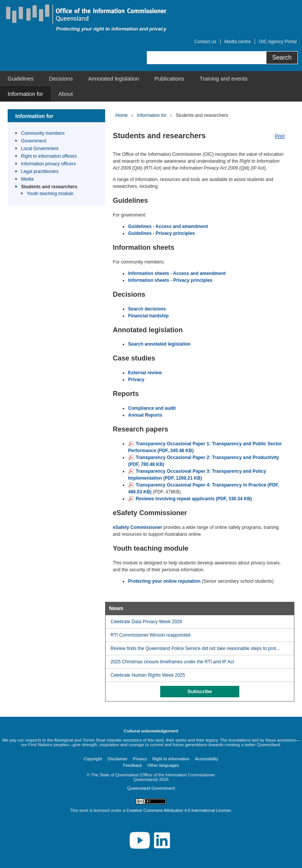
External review (145, 373)
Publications (169, 79)
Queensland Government (151, 788)
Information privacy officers (48, 164)
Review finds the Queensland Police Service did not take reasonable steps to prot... (195, 648)
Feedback (132, 765)
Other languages (163, 765)
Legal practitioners (40, 171)
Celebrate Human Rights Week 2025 (148, 675)
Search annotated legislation (159, 344)
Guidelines (21, 79)
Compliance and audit (152, 408)
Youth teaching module (50, 194)
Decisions (61, 79)
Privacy (136, 380)
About (66, 94)
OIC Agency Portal (278, 42)
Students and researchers (49, 187)
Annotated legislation (114, 79)
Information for (25, 94)
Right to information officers (49, 156)
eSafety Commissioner (137, 527)
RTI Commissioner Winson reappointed (150, 635)
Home (122, 115)
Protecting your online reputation (164, 581)
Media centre (238, 42)
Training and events (224, 79)
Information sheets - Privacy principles (170, 280)
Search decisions (147, 309)
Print (280, 136)
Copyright (93, 759)
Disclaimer (117, 759)
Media (27, 179)
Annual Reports (146, 415)
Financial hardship (148, 316)
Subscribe (200, 691)
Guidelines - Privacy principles (162, 233)
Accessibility (207, 759)
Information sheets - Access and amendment (177, 273)
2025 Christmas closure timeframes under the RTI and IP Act (172, 662)
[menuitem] (21, 79)
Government (34, 141)
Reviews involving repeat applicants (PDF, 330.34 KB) (194, 499)
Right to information (171, 759)
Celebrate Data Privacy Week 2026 (146, 622)
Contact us (205, 42)
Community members (43, 133)
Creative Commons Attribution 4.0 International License (179, 810)
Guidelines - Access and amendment (168, 226)
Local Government (40, 149)
